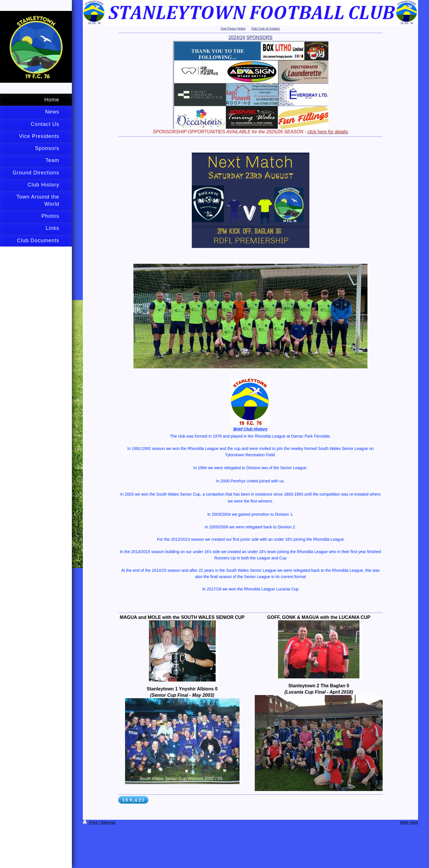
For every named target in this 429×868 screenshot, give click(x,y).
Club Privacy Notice (233, 29)
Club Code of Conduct (266, 29)
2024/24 (237, 37)
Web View (409, 822)
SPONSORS (259, 37)
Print (91, 822)
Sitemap (108, 822)
